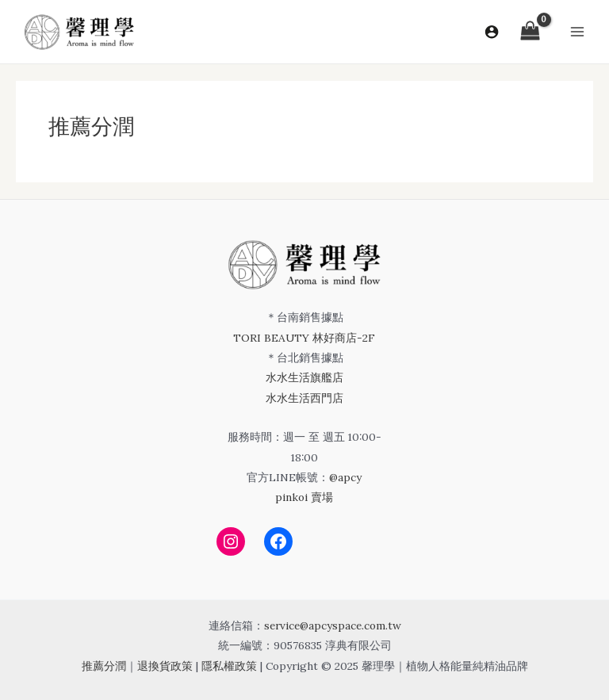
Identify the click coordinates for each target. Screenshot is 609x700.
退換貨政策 (165, 666)
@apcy (345, 477)
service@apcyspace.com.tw (333, 625)
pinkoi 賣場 (304, 497)
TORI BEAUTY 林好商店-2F (304, 338)
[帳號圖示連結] (492, 32)
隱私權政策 (229, 666)
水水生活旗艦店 (304, 377)
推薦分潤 (104, 666)
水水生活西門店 (304, 398)
